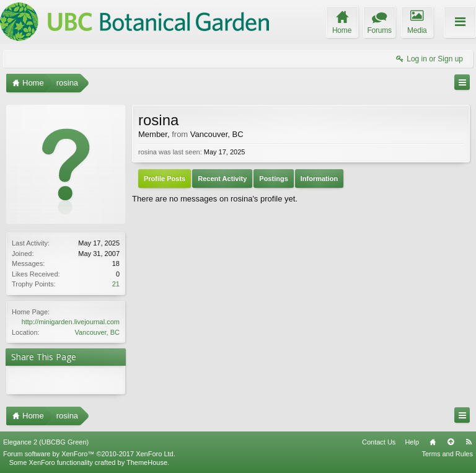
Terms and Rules (447, 454)
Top (451, 442)
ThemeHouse (147, 462)
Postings (273, 179)
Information (320, 179)
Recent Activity (222, 179)
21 (116, 284)
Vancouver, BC (97, 332)
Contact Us (379, 442)
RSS (469, 442)
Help (412, 442)
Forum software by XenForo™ (89, 454)
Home (433, 442)
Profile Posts (165, 179)
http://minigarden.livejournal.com (71, 322)
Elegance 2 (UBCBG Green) (46, 442)
